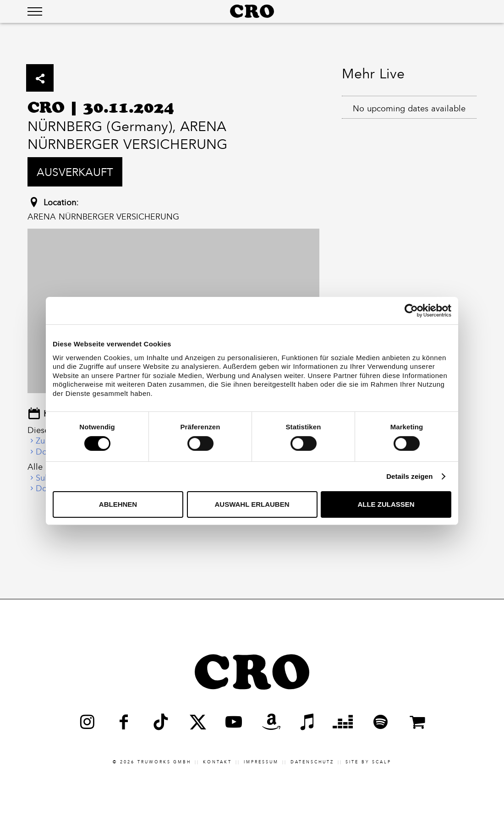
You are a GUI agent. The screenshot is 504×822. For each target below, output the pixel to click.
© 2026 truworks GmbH (152, 762)
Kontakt (217, 762)
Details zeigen (409, 476)
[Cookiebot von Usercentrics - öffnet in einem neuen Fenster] (411, 311)
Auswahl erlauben (252, 504)
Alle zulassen (386, 504)
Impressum (261, 762)
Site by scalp (368, 762)
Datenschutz (312, 762)
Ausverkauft (75, 172)
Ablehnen (118, 504)
